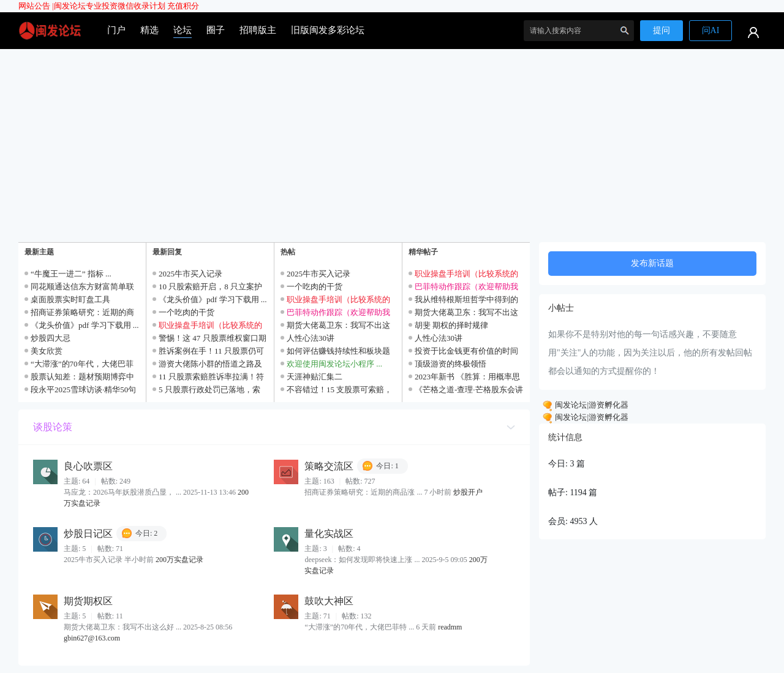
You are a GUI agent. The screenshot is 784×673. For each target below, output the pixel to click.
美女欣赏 (47, 351)
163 (329, 481)
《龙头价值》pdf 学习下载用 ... (85, 325)
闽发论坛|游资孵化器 (591, 405)
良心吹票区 (88, 466)
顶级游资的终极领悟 (450, 364)
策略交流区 (329, 466)
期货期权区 (88, 601)
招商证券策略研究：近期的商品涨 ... (363, 492)
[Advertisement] (392, 141)
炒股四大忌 (51, 338)
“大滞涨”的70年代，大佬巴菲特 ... (359, 627)
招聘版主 (258, 30)
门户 (116, 30)
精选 (149, 30)
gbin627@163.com (92, 638)
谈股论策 (53, 427)
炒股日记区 (88, 534)
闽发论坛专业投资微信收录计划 (110, 6)
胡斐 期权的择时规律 (451, 325)
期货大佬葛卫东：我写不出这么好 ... (123, 627)
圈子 (216, 30)
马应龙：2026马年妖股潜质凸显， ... (123, 492)
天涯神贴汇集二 (315, 377)
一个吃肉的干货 (187, 312)
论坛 (183, 30)
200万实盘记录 (179, 560)
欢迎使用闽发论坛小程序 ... (334, 364)
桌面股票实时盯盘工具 (70, 299)
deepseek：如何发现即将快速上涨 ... (362, 560)
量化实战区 (329, 534)
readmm (450, 627)
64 (86, 481)
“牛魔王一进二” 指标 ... (71, 274)
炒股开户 (468, 492)
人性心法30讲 (311, 338)
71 (327, 616)
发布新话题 (652, 263)
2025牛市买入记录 (190, 274)
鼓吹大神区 (329, 601)
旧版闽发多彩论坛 (328, 30)
